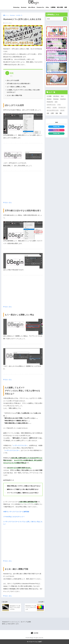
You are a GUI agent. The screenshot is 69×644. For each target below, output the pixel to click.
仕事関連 (53, 7)
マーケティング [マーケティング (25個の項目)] (62, 108)
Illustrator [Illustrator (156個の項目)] (49, 99)
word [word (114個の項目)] (56, 102)
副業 (66, 7)
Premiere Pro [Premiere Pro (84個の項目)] (50, 102)
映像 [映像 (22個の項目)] (57, 113)
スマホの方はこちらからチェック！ (14, 517)
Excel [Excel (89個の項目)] (62, 96)
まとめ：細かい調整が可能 (14, 95)
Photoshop (16, 7)
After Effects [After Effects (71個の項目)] (56, 96)
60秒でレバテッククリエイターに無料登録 (16, 512)
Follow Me (56, 127)
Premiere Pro (40, 7)
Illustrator (24, 7)
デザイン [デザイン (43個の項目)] (49, 108)
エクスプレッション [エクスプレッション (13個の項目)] (51, 105)
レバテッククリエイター (20, 446)
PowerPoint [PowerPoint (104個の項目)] (63, 99)
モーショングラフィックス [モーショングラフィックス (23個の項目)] (53, 110)
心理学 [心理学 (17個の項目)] (52, 113)
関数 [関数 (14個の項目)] (61, 113)
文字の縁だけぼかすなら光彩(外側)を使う (19, 84)
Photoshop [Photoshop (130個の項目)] (56, 99)
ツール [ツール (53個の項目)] (59, 105)
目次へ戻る (7, 203)
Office (47, 7)
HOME (34, 633)
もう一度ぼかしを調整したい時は (16, 87)
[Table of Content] (12, 76)
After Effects (32, 7)
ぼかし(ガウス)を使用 (13, 80)
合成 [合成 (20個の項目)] (48, 113)
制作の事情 (60, 7)
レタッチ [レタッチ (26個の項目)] (62, 110)
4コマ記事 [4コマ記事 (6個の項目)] (49, 96)
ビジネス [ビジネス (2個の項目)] (55, 108)
